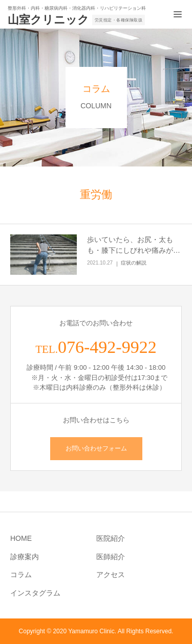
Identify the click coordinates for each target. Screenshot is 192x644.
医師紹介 (111, 557)
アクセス (111, 575)
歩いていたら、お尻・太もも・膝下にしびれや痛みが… (134, 245)
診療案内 (25, 557)
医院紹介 (111, 538)
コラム (21, 575)
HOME (21, 538)
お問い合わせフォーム (96, 448)
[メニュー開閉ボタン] (178, 14)
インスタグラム (35, 593)
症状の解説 (134, 263)
